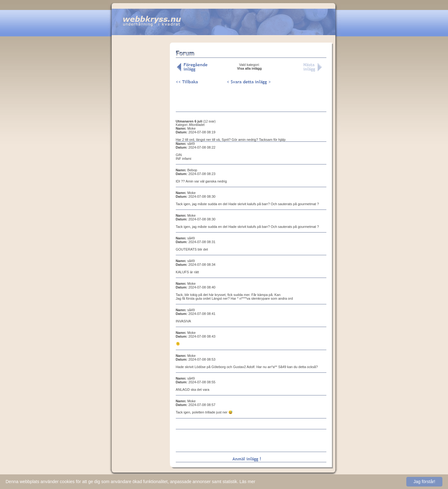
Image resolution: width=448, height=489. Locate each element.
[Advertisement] (141, 140)
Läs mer (247, 482)
